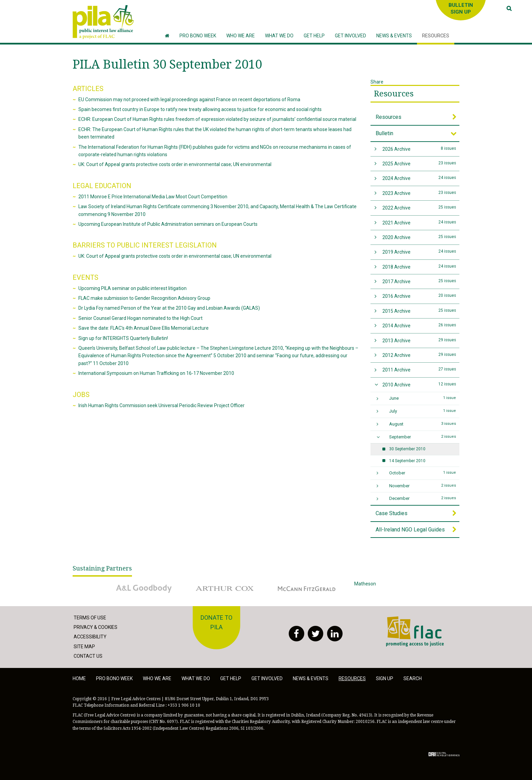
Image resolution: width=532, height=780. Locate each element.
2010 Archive (419, 384)
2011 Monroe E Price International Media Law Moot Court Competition (153, 197)
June (423, 398)
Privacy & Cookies (96, 627)
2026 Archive (419, 149)
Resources (394, 94)
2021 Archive (419, 222)
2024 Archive (419, 178)
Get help (231, 678)
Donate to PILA (216, 622)
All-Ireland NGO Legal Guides (410, 530)
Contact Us (88, 656)
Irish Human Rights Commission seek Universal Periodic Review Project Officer (161, 405)
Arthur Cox (225, 588)
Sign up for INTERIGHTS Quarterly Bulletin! (123, 338)
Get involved (267, 678)
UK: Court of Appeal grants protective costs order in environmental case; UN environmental (175, 164)
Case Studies (392, 513)
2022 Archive (419, 207)
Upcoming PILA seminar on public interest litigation (132, 288)
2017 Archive (419, 281)
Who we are (157, 678)
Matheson (388, 588)
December (423, 498)
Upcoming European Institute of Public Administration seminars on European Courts (168, 224)
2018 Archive (419, 266)
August (423, 424)
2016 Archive (419, 296)
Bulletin (384, 133)
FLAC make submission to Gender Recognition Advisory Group (144, 298)
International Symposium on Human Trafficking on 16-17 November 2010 (156, 373)
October (423, 473)
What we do (196, 678)
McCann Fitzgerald (307, 588)
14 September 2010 (407, 461)
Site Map (84, 647)
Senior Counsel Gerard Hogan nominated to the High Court (140, 318)
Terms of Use (90, 618)
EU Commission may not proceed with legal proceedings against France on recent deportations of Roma (189, 99)
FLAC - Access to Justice (415, 632)
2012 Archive (419, 355)
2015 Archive (419, 311)
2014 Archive (419, 325)
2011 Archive (419, 369)
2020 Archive (419, 237)
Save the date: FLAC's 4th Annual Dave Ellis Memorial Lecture (144, 328)
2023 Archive (419, 193)
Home (79, 678)
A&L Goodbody (144, 588)
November (423, 486)
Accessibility (90, 637)
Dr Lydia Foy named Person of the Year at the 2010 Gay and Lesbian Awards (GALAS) (169, 308)
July (423, 411)
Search (413, 678)
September (423, 437)
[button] (241, 36)
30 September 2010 (407, 449)
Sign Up (385, 678)
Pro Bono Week (114, 678)
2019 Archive (419, 251)
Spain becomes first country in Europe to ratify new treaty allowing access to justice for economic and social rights (200, 109)
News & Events (311, 678)
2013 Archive (419, 340)
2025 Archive (419, 163)
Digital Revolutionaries (444, 754)
